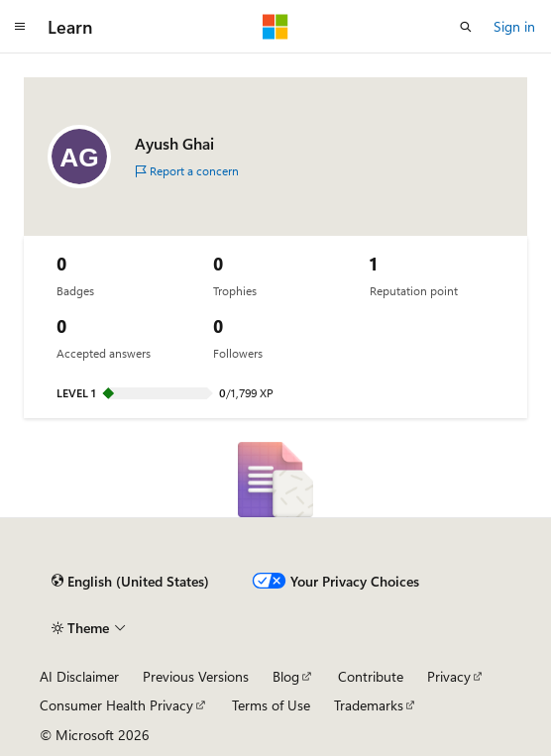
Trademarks (369, 705)
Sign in (514, 26)
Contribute (371, 676)
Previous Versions (196, 676)
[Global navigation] (20, 27)
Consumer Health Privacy (116, 705)
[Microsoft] (275, 27)
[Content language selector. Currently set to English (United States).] (130, 582)
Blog (286, 676)
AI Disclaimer (79, 676)
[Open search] (466, 27)
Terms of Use (271, 705)
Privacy (449, 676)
